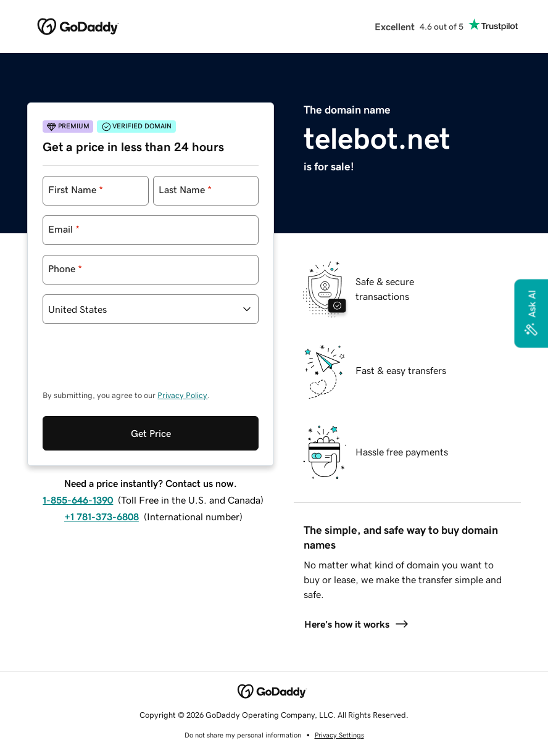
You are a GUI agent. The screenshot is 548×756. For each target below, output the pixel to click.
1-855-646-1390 (78, 500)
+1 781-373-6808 (102, 517)
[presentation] (136, 363)
